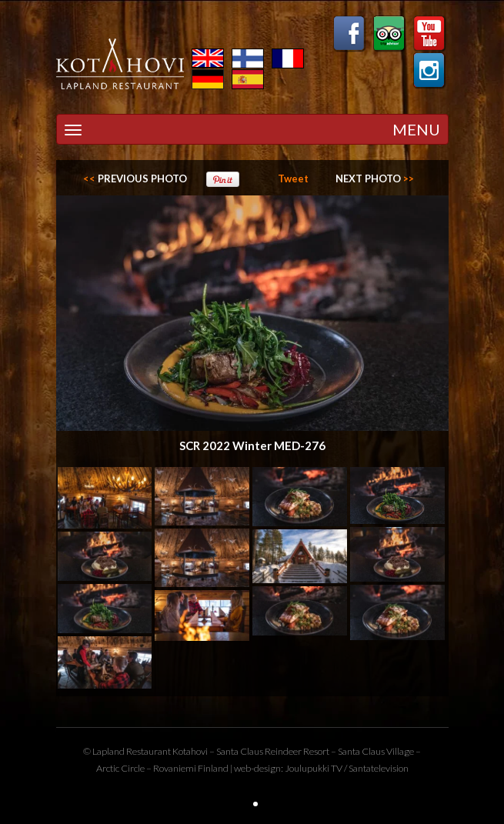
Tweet (293, 178)
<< (135, 178)
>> (375, 178)
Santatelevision (379, 768)
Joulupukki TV (314, 768)
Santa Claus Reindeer (259, 751)
